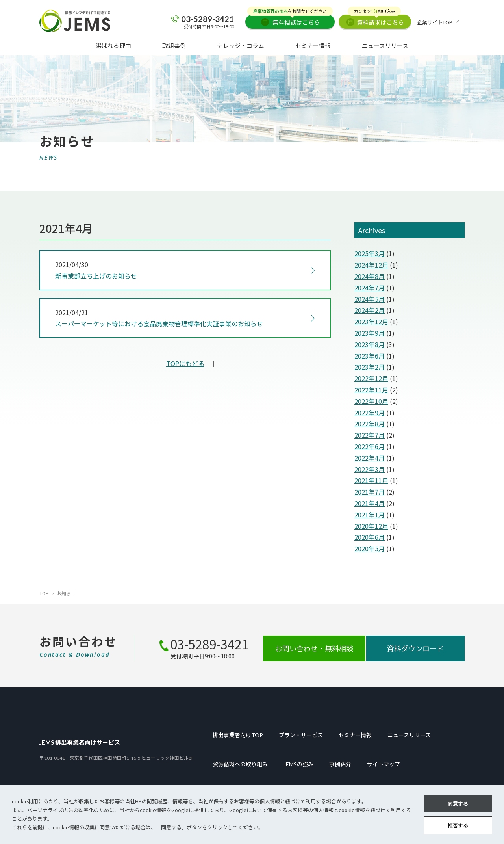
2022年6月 (370, 446)
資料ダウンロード (415, 648)
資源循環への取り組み (240, 764)
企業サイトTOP (435, 22)
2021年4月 (370, 503)
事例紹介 (340, 764)
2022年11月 (371, 390)
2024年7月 (370, 288)
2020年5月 (370, 548)
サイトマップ (384, 764)
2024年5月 (370, 299)
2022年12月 (371, 378)
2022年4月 (370, 458)
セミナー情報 (313, 46)
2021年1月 (370, 515)
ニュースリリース (385, 46)
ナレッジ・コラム (241, 46)
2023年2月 (370, 367)
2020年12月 (371, 526)
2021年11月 (371, 480)
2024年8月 (370, 276)
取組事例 (174, 46)
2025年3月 (370, 253)
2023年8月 (370, 344)
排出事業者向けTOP (238, 735)
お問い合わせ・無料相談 (314, 648)
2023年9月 (370, 333)
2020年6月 (370, 537)
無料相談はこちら (290, 20)
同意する (458, 804)
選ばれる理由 (113, 46)
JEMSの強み (298, 764)
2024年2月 (370, 310)
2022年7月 (370, 435)
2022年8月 (370, 424)
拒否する (458, 825)
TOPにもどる (185, 363)
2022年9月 (370, 413)
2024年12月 (371, 265)
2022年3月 (370, 469)
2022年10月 (371, 401)
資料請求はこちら (376, 20)
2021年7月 (370, 492)
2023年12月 (371, 322)
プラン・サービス (301, 735)
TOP (44, 593)
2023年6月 (370, 356)
